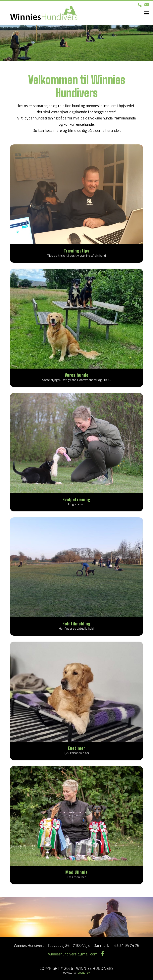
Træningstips (77, 251)
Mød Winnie (76, 872)
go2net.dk (84, 973)
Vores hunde (77, 375)
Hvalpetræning (76, 499)
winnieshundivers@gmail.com (73, 954)
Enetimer (77, 748)
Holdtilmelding (77, 624)
